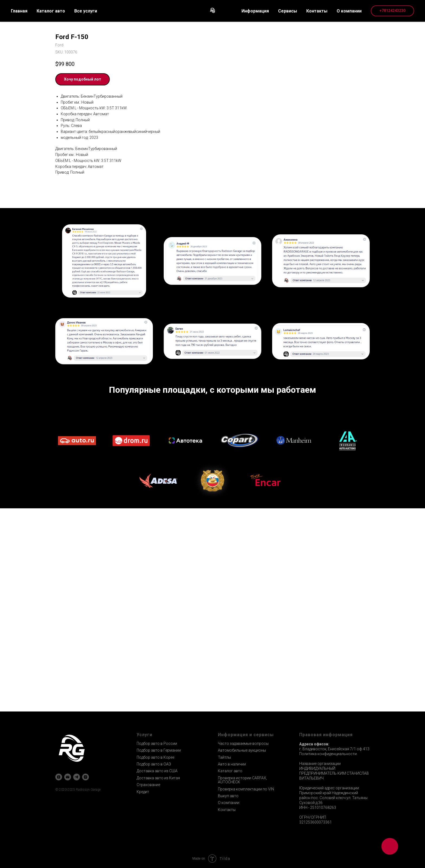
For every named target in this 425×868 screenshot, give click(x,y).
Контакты (227, 810)
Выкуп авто (228, 796)
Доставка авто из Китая (158, 778)
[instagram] (86, 777)
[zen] (59, 777)
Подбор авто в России (157, 743)
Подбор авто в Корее (155, 757)
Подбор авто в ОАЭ (154, 764)
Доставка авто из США (157, 771)
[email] (68, 777)
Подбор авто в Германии (159, 750)
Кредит (143, 792)
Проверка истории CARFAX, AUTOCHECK (242, 780)
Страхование (148, 785)
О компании (229, 803)
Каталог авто (230, 771)
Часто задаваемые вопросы (243, 743)
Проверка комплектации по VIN (246, 789)
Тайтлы (224, 757)
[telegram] (77, 777)
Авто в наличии (232, 764)
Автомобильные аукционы (242, 750)
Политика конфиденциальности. (328, 754)
